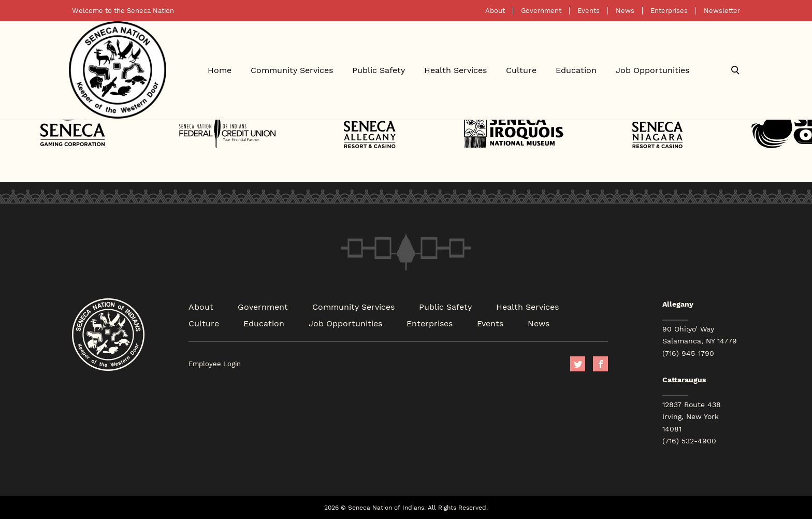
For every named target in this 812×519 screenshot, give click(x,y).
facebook (600, 364)
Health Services (455, 70)
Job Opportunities (653, 70)
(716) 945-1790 (688, 353)
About (495, 11)
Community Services (292, 70)
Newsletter (722, 11)
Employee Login (215, 364)
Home (220, 70)
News (625, 11)
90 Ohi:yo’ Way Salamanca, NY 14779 (700, 335)
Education (576, 70)
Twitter (578, 364)
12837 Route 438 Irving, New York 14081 (692, 416)
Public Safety (379, 70)
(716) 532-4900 (689, 441)
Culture (521, 70)
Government (541, 11)
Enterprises (669, 11)
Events (589, 11)
